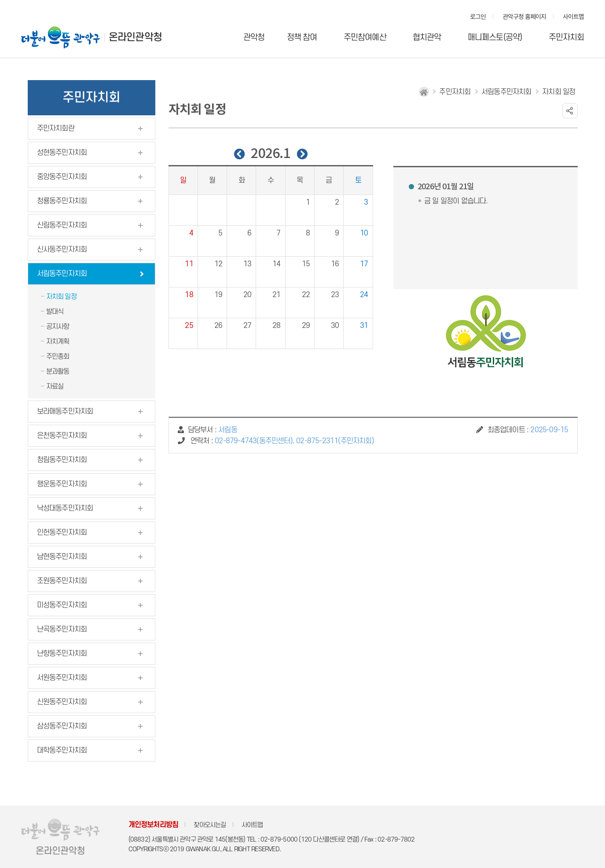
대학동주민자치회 (62, 750)
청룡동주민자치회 (62, 201)
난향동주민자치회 (62, 654)
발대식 (55, 312)
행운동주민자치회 (62, 484)
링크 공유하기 (570, 111)
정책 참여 (302, 38)
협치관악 (427, 38)
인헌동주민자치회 (62, 533)
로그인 (478, 17)
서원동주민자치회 (62, 678)
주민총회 (58, 357)
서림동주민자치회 (62, 274)
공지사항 (58, 327)
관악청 (254, 38)
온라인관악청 (135, 37)
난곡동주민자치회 (62, 629)
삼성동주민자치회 (62, 726)
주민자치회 (566, 38)
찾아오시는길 (210, 825)
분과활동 (58, 371)
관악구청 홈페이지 (524, 17)
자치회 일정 (61, 297)
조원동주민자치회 (62, 581)
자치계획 (58, 342)
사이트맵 (574, 17)
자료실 (55, 386)
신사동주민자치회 (62, 250)
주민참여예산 (365, 38)
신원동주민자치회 (62, 702)
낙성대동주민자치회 (65, 508)
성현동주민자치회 (62, 153)
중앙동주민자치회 (62, 177)
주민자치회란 (56, 129)
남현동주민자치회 (62, 557)
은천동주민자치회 (62, 436)
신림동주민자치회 (62, 225)
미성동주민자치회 (62, 605)
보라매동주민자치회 (65, 412)
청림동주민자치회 (62, 460)
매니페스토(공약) (495, 38)
